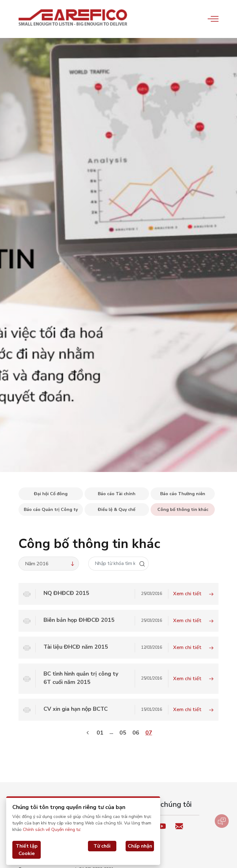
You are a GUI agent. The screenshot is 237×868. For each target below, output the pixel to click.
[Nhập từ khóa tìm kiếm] (112, 564)
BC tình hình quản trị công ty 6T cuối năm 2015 (81, 678)
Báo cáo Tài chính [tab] (117, 494)
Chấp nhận (140, 846)
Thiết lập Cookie (27, 850)
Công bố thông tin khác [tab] (183, 510)
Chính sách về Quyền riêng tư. (52, 830)
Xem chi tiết (193, 594)
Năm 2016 (50, 564)
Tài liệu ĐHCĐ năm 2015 (76, 647)
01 (100, 733)
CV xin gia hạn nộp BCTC (76, 709)
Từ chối (102, 846)
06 (136, 733)
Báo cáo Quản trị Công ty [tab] (51, 510)
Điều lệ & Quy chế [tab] (117, 510)
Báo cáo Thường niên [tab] (183, 494)
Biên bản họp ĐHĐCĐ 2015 (79, 620)
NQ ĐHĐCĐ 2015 (66, 593)
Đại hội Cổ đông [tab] (51, 494)
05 (123, 733)
